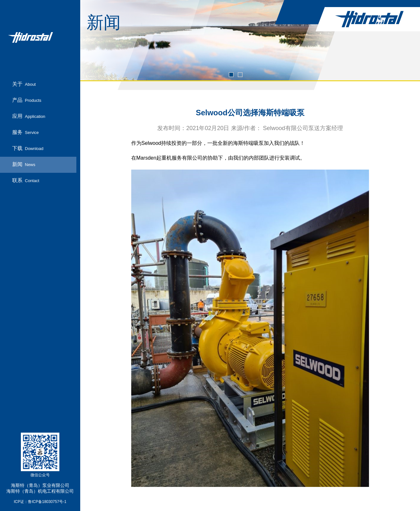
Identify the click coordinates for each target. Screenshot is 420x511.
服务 (26, 132)
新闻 (24, 165)
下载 (28, 149)
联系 (26, 181)
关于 (24, 84)
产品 (27, 100)
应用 (29, 116)
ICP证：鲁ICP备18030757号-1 (40, 502)
